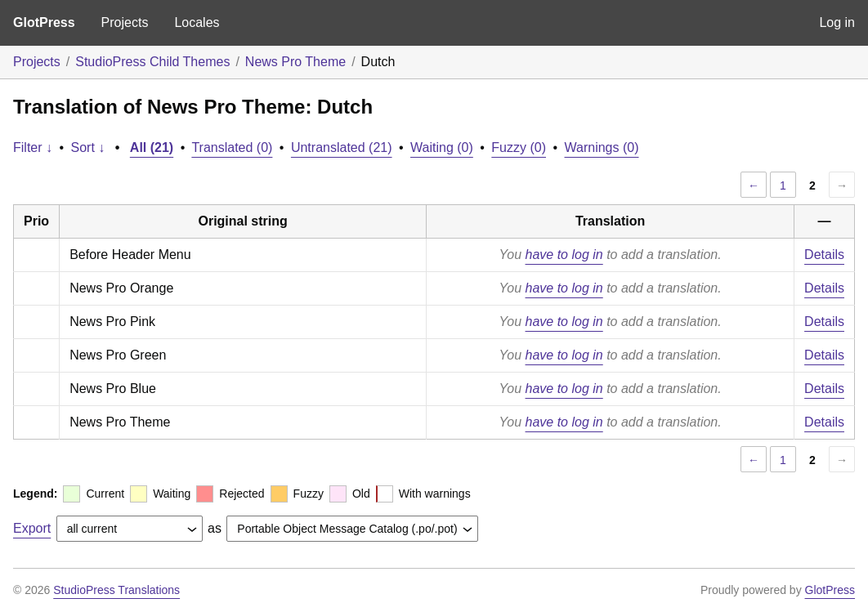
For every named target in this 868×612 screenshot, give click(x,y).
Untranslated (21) (342, 147)
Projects (125, 22)
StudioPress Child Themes (152, 62)
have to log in (564, 255)
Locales (197, 22)
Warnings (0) (602, 147)
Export (32, 528)
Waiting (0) (442, 147)
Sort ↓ (88, 147)
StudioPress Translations (116, 590)
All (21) (152, 147)
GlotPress (44, 22)
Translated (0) (232, 147)
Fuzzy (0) (519, 147)
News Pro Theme (295, 62)
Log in (837, 22)
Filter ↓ (33, 147)
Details (824, 255)
